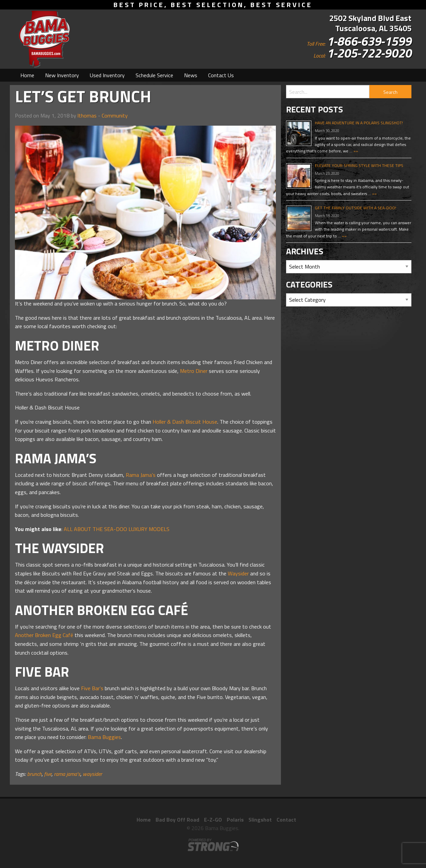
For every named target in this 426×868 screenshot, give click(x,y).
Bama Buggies (104, 737)
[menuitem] (27, 75)
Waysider (238, 573)
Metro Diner (194, 371)
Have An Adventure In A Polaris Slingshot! (359, 123)
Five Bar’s (92, 688)
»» (355, 151)
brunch (34, 774)
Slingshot (260, 820)
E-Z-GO (213, 820)
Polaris (235, 820)
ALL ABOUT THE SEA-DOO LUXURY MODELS (117, 529)
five (48, 774)
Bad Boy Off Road (177, 820)
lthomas (87, 115)
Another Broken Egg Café (44, 635)
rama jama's (67, 774)
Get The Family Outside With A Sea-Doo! (356, 208)
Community (115, 115)
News (191, 75)
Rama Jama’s (141, 475)
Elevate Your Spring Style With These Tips (359, 165)
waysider (92, 774)
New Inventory (62, 75)
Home (27, 75)
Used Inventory (107, 75)
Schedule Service (154, 75)
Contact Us (221, 75)
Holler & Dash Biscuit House (185, 422)
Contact (286, 820)
